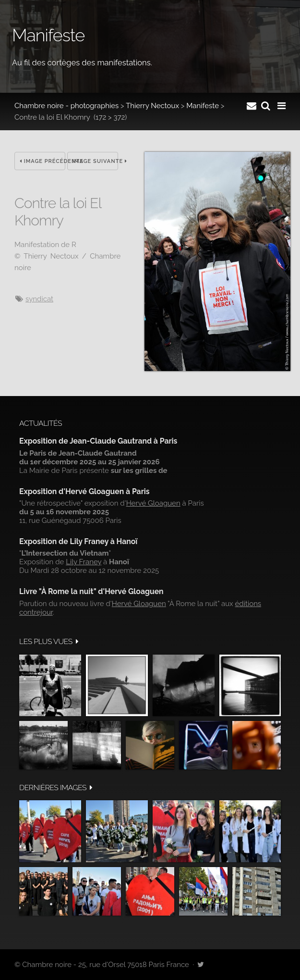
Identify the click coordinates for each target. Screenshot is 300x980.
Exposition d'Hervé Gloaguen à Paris (84, 491)
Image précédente (42, 161)
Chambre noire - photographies (66, 106)
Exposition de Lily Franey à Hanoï (78, 541)
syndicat (39, 299)
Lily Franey (84, 562)
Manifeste (203, 106)
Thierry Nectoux (152, 106)
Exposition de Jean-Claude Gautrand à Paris (98, 441)
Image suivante (95, 161)
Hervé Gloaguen (153, 503)
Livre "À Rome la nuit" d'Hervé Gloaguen (91, 591)
